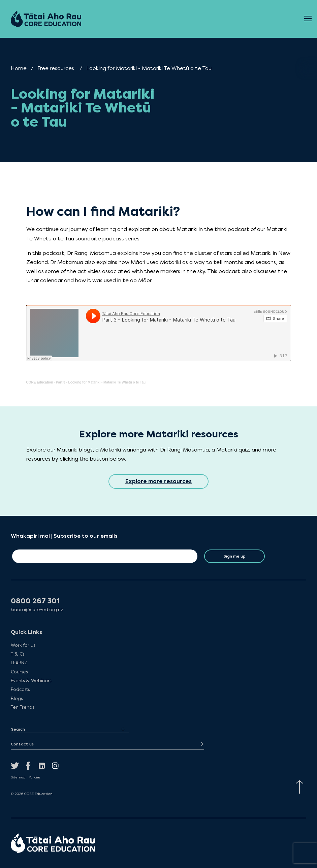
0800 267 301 (35, 601)
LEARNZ (19, 663)
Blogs (17, 698)
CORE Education (40, 382)
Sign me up (235, 556)
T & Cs (18, 654)
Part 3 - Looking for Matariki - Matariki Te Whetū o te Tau (101, 382)
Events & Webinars (31, 680)
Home (19, 68)
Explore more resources (158, 481)
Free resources (56, 68)
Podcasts (20, 689)
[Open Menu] (308, 19)
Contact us (22, 744)
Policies (35, 777)
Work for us (23, 645)
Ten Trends (22, 707)
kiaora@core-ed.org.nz (37, 610)
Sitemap (18, 777)
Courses (19, 672)
